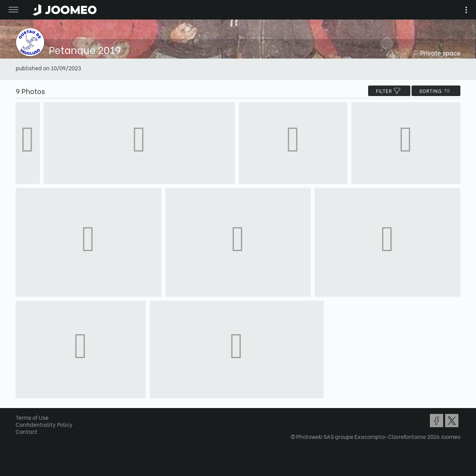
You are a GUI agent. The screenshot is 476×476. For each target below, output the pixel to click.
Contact (27, 431)
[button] (21, 436)
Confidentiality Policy (44, 424)
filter (389, 91)
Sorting (436, 91)
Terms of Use (32, 417)
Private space (440, 53)
